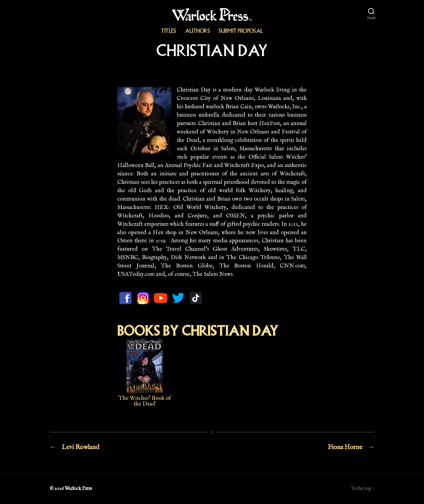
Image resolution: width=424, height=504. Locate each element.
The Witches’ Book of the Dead (145, 401)
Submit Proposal (241, 31)
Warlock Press (78, 489)
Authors (197, 31)
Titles (169, 31)
